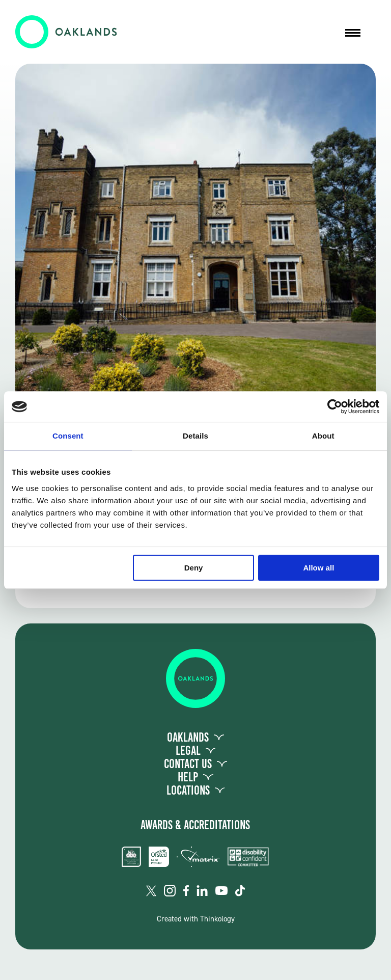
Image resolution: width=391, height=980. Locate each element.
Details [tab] (195, 436)
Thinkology (217, 919)
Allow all (318, 568)
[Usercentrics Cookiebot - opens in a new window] (335, 406)
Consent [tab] (68, 436)
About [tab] (323, 436)
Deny (194, 568)
